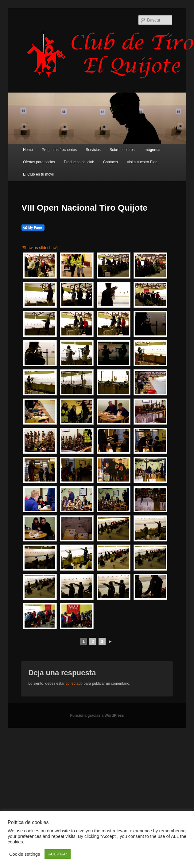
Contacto (111, 162)
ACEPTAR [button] (57, 854)
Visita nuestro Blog (142, 162)
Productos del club (79, 162)
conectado (74, 684)
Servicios (93, 150)
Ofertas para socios (39, 162)
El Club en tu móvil (38, 174)
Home (28, 150)
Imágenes (152, 150)
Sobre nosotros (122, 150)
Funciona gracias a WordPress (97, 715)
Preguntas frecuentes (59, 150)
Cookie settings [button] (25, 854)
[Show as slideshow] (40, 248)
